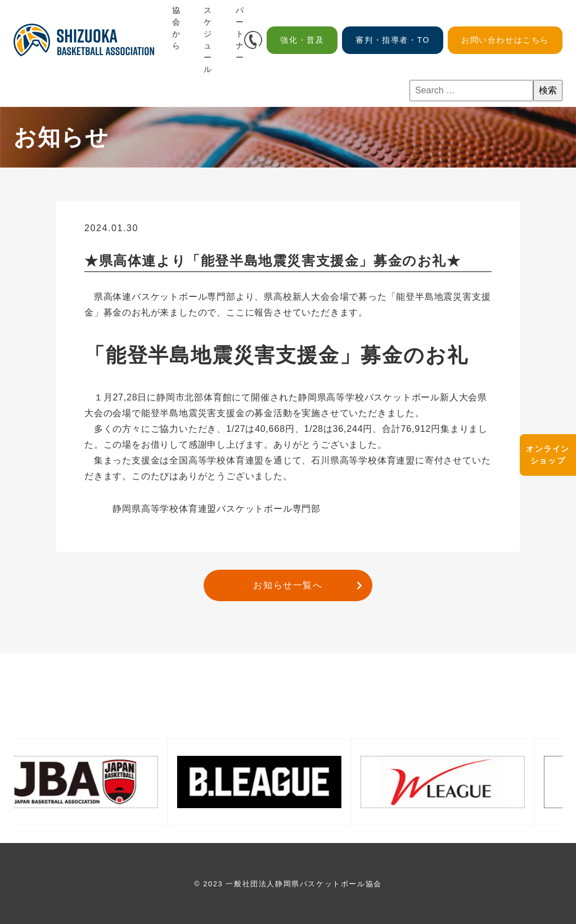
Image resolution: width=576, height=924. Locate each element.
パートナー (240, 34)
